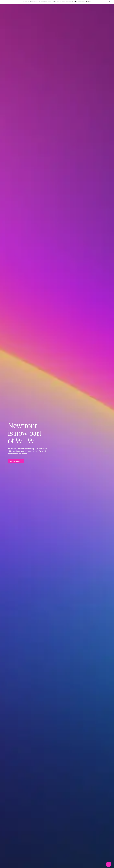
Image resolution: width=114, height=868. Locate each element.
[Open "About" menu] (71, 9)
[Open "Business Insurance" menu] (31, 9)
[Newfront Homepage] (13, 9)
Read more (89, 2)
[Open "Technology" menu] (60, 9)
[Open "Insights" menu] (80, 9)
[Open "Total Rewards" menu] (47, 9)
